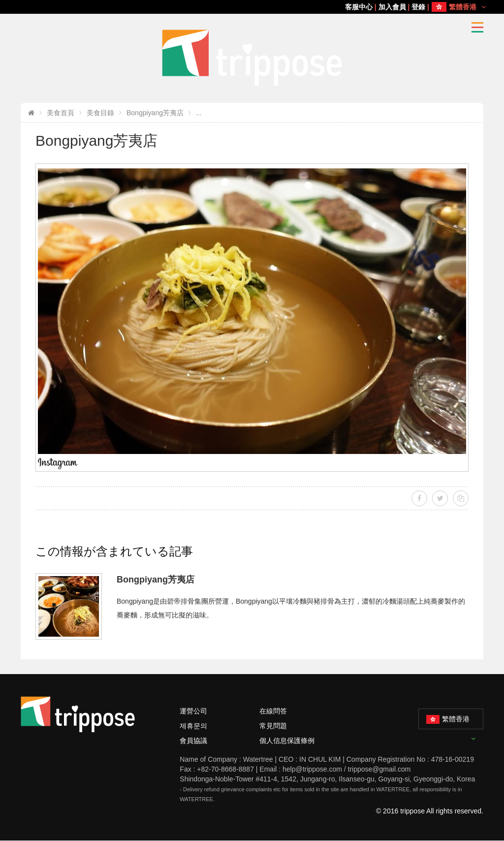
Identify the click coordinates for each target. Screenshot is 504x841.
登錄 (418, 7)
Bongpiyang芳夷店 (155, 113)
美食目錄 (100, 113)
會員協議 (193, 741)
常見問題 (273, 726)
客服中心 (359, 7)
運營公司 (193, 711)
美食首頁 (61, 113)
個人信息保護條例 (287, 741)
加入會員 (392, 7)
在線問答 (273, 711)
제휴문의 (193, 726)
